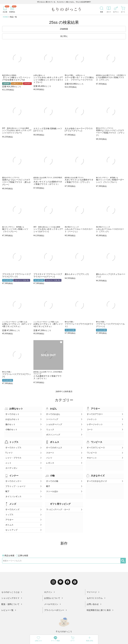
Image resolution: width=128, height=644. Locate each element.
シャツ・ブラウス (13, 455)
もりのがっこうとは (10, 586)
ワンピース (92, 451)
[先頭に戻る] (90, 639)
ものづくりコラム (95, 592)
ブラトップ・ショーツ (15, 482)
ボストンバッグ (53, 433)
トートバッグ (52, 419)
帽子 (48, 482)
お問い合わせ (93, 598)
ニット (8, 460)
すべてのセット (12, 414)
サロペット (92, 455)
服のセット (10, 424)
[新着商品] (12, 9)
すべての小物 (52, 477)
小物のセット (11, 428)
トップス (9, 509)
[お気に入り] (38, 639)
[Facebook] (68, 576)
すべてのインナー (13, 477)
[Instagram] (53, 576)
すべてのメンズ (12, 504)
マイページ (92, 586)
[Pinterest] (75, 576)
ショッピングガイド (10, 592)
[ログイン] (116, 9)
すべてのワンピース (96, 446)
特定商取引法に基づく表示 (99, 604)
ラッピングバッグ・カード (58, 504)
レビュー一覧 (7, 604)
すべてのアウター (95, 414)
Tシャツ (9, 451)
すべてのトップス (13, 446)
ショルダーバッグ (54, 424)
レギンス (50, 460)
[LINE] (60, 576)
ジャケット (92, 419)
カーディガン (11, 465)
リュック (50, 428)
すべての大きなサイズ (97, 477)
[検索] (102, 9)
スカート (50, 451)
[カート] (123, 9)
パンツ (49, 455)
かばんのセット (12, 419)
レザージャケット (95, 424)
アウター (9, 514)
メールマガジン (51, 598)
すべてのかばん (53, 414)
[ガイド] (109, 9)
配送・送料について (10, 598)
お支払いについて (52, 592)
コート (90, 428)
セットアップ (11, 523)
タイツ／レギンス (13, 492)
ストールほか (52, 487)
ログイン (48, 586)
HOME (5, 17)
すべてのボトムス (54, 446)
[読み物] (5, 9)
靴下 (7, 487)
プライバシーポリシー (54, 604)
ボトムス (9, 519)
